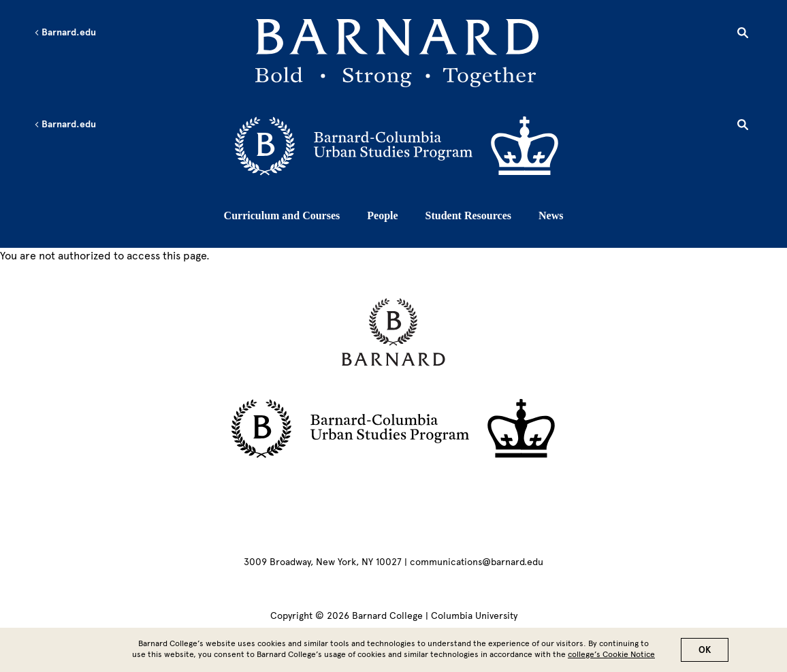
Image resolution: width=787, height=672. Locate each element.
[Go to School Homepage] (397, 55)
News (551, 215)
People (382, 215)
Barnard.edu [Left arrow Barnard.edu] (65, 33)
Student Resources (468, 215)
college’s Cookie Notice (611, 656)
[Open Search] (743, 35)
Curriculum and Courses (282, 215)
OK (705, 651)
